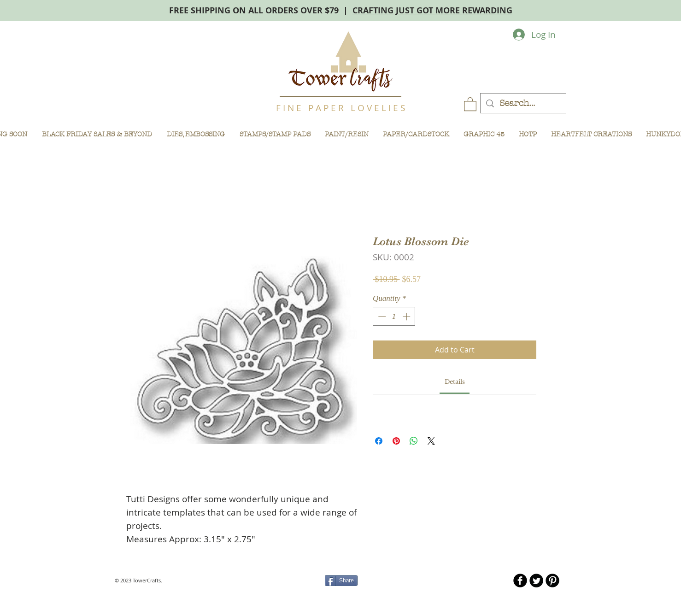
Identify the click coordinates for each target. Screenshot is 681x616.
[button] (470, 104)
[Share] (341, 581)
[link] (455, 382)
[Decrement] (381, 317)
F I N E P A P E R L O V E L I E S (340, 108)
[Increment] (407, 317)
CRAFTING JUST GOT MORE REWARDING (432, 10)
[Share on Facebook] (379, 441)
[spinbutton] (394, 317)
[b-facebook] (520, 581)
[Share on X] (431, 441)
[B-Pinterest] (552, 581)
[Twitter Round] (536, 581)
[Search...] (523, 103)
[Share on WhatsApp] (414, 441)
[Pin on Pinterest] (396, 441)
